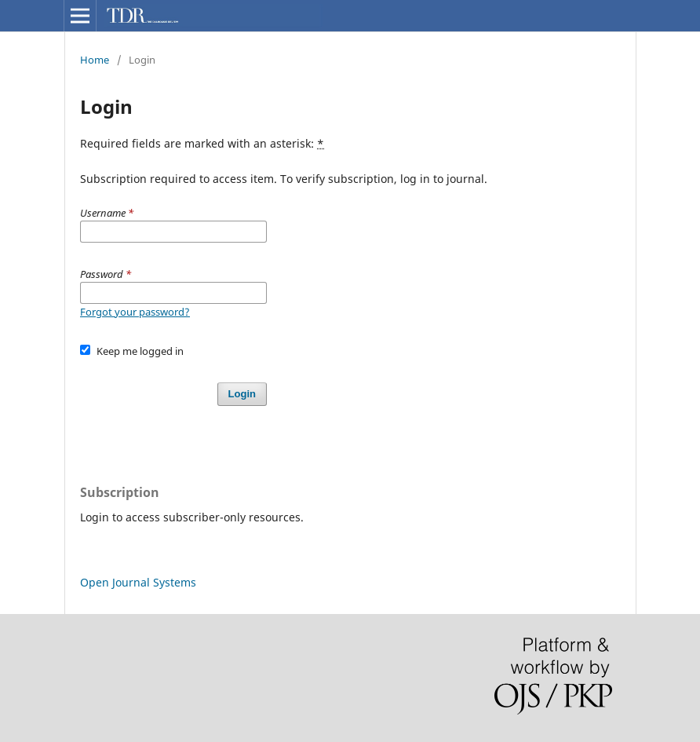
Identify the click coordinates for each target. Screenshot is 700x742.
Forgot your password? (135, 312)
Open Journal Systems (138, 582)
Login (242, 394)
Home (95, 60)
